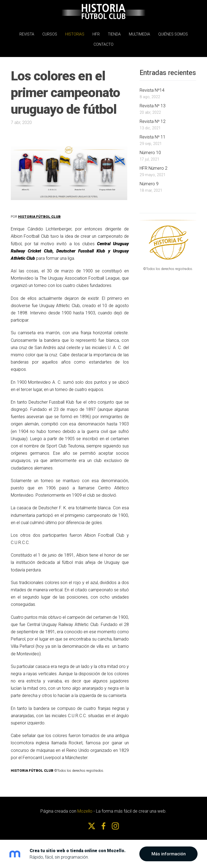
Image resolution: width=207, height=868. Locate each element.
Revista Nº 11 (153, 134)
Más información (169, 854)
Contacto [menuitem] (103, 43)
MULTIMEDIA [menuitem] (139, 33)
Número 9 (149, 181)
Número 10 (150, 150)
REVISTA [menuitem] (27, 33)
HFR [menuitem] (96, 33)
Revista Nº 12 (153, 119)
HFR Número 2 (153, 166)
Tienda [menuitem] (114, 33)
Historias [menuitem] (75, 33)
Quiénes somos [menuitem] (173, 33)
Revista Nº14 (152, 88)
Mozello (85, 809)
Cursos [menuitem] (50, 33)
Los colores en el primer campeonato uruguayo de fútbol (65, 90)
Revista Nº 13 (153, 103)
